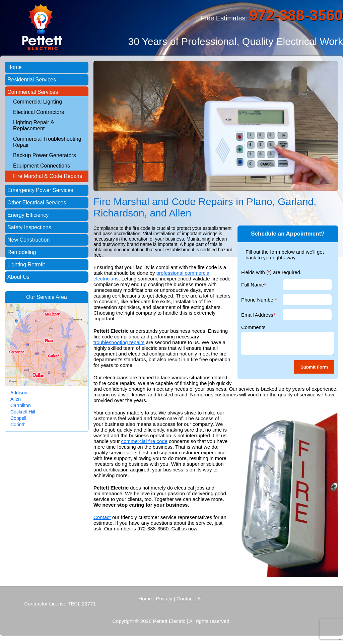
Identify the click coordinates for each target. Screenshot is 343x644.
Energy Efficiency (28, 215)
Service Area (52, 297)
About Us (18, 277)
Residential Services (32, 80)
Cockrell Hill (23, 412)
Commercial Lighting (38, 102)
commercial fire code (144, 441)
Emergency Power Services (40, 190)
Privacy (164, 599)
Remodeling (22, 252)
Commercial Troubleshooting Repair (47, 142)
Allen (16, 399)
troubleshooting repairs (119, 342)
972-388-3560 (296, 15)
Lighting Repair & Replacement (34, 125)
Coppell (18, 418)
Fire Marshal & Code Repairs (48, 176)
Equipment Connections (42, 166)
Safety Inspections (29, 227)
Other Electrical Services (37, 203)
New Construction (28, 240)
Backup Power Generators (45, 155)
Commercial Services (33, 92)
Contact (102, 517)
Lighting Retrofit (26, 265)
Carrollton (21, 405)
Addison (19, 393)
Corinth (18, 425)
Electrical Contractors (39, 112)
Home (15, 67)
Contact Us (189, 599)
